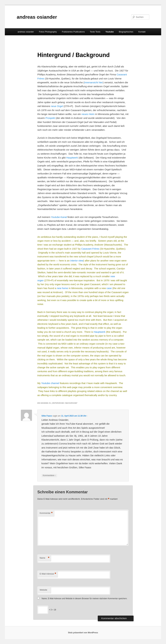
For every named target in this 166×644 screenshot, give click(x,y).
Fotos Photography (48, 32)
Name (44, 558)
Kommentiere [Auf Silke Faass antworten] (49, 476)
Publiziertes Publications (73, 32)
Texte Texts (95, 32)
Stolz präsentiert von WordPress (83, 633)
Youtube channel (50, 383)
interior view (77, 261)
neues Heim (88, 114)
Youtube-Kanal (59, 217)
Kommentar (46, 513)
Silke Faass (47, 416)
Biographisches (126, 32)
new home (62, 288)
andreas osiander (37, 17)
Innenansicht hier (94, 82)
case (109, 288)
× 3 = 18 (47, 610)
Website (43, 590)
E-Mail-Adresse (48, 574)
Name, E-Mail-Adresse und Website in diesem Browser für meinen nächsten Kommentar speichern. (85, 599)
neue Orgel (57, 106)
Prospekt (50, 118)
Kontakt (142, 32)
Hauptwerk (72, 158)
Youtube (110, 32)
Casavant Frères (90, 249)
